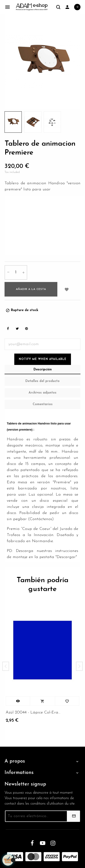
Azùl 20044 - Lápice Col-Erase (33, 712)
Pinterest (27, 329)
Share (8, 329)
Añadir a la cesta (31, 289)
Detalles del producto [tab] (42, 381)
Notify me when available (43, 359)
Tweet (17, 329)
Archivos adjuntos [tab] (42, 393)
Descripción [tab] (43, 370)
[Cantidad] (16, 272)
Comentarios (43, 404)
